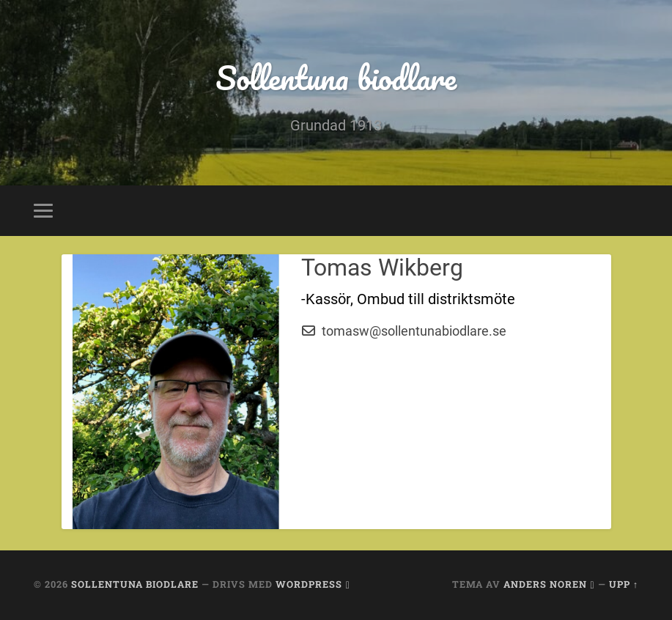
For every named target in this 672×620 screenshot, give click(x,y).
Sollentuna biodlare (336, 77)
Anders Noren (545, 584)
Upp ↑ (624, 584)
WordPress (309, 584)
